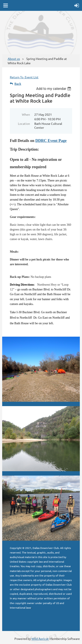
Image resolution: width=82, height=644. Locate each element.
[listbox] (54, 89)
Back (18, 84)
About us (14, 59)
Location (24, 124)
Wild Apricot (40, 639)
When (26, 114)
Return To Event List (24, 77)
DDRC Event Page (51, 141)
